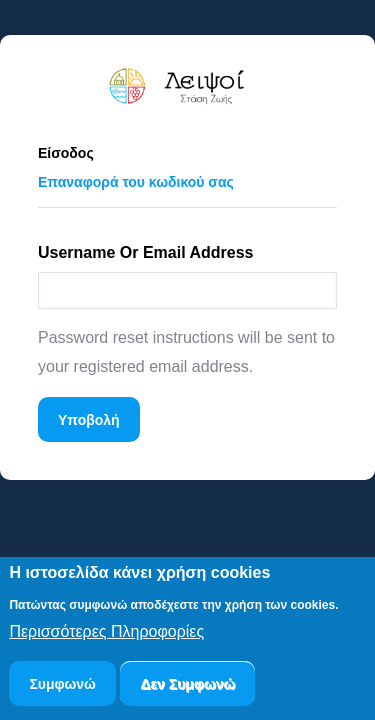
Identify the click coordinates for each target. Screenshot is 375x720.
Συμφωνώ (62, 687)
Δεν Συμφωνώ (187, 687)
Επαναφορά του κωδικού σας (146, 178)
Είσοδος (66, 153)
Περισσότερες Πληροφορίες (106, 635)
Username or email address (146, 252)
